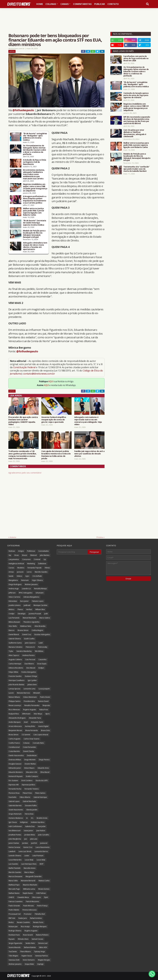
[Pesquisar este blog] (72, 552)
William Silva (40, 609)
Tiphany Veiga (39, 952)
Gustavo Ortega (31, 676)
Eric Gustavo (13, 780)
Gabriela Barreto (15, 806)
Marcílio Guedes (41, 572)
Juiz (26, 839)
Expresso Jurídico (28, 785)
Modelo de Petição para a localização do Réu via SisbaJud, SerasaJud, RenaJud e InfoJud (34, 234)
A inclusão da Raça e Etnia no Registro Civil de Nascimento (35, 162)
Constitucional (14, 747)
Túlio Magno (13, 956)
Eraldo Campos (32, 776)
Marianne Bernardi (28, 881)
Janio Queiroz (30, 643)
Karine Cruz (28, 847)
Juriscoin (20, 572)
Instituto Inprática (38, 822)
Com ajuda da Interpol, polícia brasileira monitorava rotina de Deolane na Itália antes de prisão (56, 455)
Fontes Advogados (29, 672)
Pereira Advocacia (30, 910)
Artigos (21, 551)
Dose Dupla (42, 664)
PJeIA (46, 897)
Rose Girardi (28, 935)
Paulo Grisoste (14, 906)
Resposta (46, 705)
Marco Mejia (29, 872)
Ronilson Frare (14, 935)
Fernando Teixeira (32, 789)
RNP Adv (12, 918)
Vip (10, 555)
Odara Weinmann (30, 697)
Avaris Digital (43, 726)
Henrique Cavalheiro (17, 680)
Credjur (12, 614)
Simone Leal (43, 943)
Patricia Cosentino (16, 901)
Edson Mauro (29, 768)
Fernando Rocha (15, 789)
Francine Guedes (15, 676)
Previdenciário (29, 701)
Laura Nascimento (43, 847)
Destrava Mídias (15, 760)
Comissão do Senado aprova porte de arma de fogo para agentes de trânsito (136, 95)
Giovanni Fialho (31, 806)
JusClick (34, 843)
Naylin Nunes (28, 893)
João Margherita (15, 839)
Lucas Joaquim (44, 689)
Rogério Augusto (31, 931)
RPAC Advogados (26, 593)
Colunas (26, 743)
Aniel (26, 722)
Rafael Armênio (36, 918)
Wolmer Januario (31, 584)
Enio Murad (31, 668)
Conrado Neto (38, 743)
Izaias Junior (28, 831)
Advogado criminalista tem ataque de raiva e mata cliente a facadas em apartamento (35, 246)
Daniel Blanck (14, 634)
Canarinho (42, 660)
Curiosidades (43, 551)
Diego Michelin (30, 760)
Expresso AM (14, 785)
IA (27, 818)
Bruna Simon (14, 735)
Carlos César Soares (32, 739)
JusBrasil (27, 605)
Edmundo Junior (15, 768)
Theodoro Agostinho (31, 622)
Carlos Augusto (15, 739)
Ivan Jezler (42, 826)
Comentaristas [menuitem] (82, 4)
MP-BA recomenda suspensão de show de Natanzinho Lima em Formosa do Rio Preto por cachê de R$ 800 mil (137, 120)
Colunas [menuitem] (51, 4)
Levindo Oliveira (15, 856)
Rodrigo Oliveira (15, 931)
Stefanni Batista (30, 947)
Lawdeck (12, 851)
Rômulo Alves (23, 939)
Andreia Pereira (28, 655)
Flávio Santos (40, 793)
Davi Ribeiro (29, 664)
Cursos (11, 568)
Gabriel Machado (29, 801)
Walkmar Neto (26, 626)
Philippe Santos (15, 701)
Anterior (13, 537)
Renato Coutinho (23, 922)
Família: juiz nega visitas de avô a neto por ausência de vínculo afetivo (89, 454)
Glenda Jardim (32, 810)
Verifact (29, 609)
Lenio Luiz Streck (25, 851)
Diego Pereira (44, 760)
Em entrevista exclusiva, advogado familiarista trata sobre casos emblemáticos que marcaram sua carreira (34, 174)
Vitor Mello (13, 626)
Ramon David (43, 701)
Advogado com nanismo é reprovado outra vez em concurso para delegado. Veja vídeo (88, 421)
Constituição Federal (25, 367)
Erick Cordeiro (27, 780)
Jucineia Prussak (35, 614)
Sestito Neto (30, 943)
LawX (41, 643)
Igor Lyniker (32, 680)
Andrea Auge (14, 589)
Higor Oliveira (37, 580)
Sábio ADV (43, 947)
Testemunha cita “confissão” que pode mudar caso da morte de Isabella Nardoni (136, 169)
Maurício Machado (30, 885)
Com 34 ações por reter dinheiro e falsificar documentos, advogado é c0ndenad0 (135, 133)
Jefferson (12, 593)
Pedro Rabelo (14, 910)
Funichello (12, 797)
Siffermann (26, 714)
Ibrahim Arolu (42, 818)
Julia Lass (34, 839)
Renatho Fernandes (32, 705)
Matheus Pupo (14, 885)
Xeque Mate (29, 964)
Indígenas (24, 822)
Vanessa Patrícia (41, 956)
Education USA (32, 772)
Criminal (37, 559)
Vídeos (19, 576)
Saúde (11, 576)
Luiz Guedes (13, 864)
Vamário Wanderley (24, 651)
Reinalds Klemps (40, 589)
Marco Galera (45, 618)
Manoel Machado (29, 618)
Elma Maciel (45, 772)
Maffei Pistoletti (15, 868)
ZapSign (40, 964)
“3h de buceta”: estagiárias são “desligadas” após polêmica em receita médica (35, 137)
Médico (11, 609)
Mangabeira (13, 580)
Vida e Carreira (14, 597)
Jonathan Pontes (15, 835)
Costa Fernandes (29, 747)
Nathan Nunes (14, 893)
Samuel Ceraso (37, 939)
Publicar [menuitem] (100, 4)
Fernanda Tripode (35, 568)
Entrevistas (13, 601)
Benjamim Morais (15, 730)
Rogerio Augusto (30, 710)
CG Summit (26, 735)
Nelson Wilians (14, 697)
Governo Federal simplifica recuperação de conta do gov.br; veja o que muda (54, 419)
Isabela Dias (30, 826)
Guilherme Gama (15, 643)
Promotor (28, 914)
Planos (20, 609)
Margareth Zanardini (34, 876)
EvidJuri (41, 668)
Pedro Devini (45, 697)
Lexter (27, 856)
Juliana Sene (32, 685)
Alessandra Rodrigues (17, 718)
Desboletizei (32, 755)
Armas (11, 572)
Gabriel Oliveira (15, 639)
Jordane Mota (30, 835)
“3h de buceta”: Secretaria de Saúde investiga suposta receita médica (35, 223)
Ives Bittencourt (15, 831)
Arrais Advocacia (15, 726)
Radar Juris (23, 918)
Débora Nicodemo (16, 668)
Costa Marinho (14, 751)
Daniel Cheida (29, 751)
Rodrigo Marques (40, 927)
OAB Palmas (41, 893)
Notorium (25, 580)
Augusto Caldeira (15, 660)
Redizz (11, 922)
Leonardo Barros (41, 851)
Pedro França (42, 906)
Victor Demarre (29, 960)
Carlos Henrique (15, 664)
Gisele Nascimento (16, 810)
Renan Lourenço (15, 705)
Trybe (11, 651)
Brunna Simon (23, 630)
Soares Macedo (15, 947)
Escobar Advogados (42, 634)
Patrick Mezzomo (32, 901)
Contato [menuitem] (113, 4)
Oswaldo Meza (23, 897)
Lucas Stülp (41, 860)
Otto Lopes (36, 897)
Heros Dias (29, 814)
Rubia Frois (44, 710)
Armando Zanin (37, 722)
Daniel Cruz (27, 634)
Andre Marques (15, 722)
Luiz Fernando (14, 618)
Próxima (100, 537)
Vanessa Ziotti (14, 960)
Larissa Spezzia (14, 689)
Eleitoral (33, 555)
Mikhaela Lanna (29, 889)
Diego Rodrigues (15, 584)
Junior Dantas (14, 843)
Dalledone (42, 564)
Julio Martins (45, 555)
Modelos (21, 568)
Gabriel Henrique (40, 797)
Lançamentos (14, 559)
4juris (47, 714)
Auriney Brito (30, 726)
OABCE (11, 897)
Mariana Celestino (16, 647)
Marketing (31, 564)
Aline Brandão (40, 626)
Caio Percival (30, 660)
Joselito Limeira (15, 605)
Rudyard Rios (14, 714)
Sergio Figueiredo (15, 943)
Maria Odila (13, 881)
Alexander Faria (35, 718)
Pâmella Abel (40, 914)
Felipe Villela (13, 672)
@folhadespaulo (23, 110)
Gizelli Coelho (29, 639)
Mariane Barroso (23, 693)
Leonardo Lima (29, 689)
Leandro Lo (26, 589)
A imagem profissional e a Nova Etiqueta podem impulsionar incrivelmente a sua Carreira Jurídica (35, 200)
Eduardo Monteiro (16, 772)
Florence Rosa (14, 793)
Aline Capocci (14, 655)
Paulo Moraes (28, 906)
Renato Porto (38, 922)
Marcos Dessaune (15, 876)
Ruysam (12, 939)
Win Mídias (39, 651)
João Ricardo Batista (16, 685)
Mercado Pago (14, 889)
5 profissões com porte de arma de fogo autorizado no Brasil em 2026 (136, 58)
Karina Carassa (14, 847)
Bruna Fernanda (32, 730)
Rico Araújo (25, 927)
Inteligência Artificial (16, 564)
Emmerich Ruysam (16, 776)
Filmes (47, 568)
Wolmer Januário (15, 964)
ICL (32, 818)
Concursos (26, 559)
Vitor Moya (38, 714)
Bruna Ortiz (45, 730)
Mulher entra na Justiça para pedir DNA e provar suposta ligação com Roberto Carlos (34, 212)
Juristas (25, 843)
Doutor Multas (30, 764)
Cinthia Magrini (37, 630)
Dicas (17, 555)
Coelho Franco (14, 743)
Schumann (40, 593)
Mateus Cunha (44, 881)
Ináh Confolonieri (15, 826)
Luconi (11, 693)
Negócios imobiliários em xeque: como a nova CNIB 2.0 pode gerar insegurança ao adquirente (35, 187)
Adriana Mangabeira (31, 597)
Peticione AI (30, 647)
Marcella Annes (30, 868)
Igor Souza (13, 822)
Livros (29, 572)
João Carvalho (44, 835)
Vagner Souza (27, 956)
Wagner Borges (44, 960)
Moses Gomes (44, 889)
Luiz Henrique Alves (29, 864)
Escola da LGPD (42, 780)
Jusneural (44, 843)
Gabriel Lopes (14, 801)
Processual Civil (15, 914)
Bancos (11, 630)
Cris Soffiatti (37, 576)
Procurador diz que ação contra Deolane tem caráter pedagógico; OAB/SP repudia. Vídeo (23, 421)
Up (45, 559)
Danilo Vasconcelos (16, 755)
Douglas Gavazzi (15, 764)
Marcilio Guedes (15, 872)
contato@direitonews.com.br (39, 374)
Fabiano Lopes (38, 601)
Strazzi (25, 555)
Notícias (12, 51)
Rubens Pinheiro (42, 935)
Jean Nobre (41, 831)
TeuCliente (13, 952)
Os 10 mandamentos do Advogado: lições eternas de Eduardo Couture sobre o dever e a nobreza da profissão (35, 150)
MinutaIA (37, 693)
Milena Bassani (14, 622)
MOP (42, 864)
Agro (27, 576)
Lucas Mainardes (15, 860)
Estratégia (22, 614)
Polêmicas (31, 551)
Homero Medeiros (16, 818)
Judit (46, 614)
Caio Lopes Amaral (41, 735)
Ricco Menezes (14, 710)
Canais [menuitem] (65, 4)
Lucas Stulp (29, 860)
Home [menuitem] (40, 4)
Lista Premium (38, 856)
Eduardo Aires (43, 768)
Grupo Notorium (15, 814)
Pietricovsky (43, 647)
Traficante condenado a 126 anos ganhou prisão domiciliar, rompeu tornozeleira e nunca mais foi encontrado (22, 455)
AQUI (51, 381)
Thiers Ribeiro (25, 952)
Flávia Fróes (27, 793)
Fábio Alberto (25, 797)
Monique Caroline (40, 605)
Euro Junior (24, 601)
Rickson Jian (13, 927)
